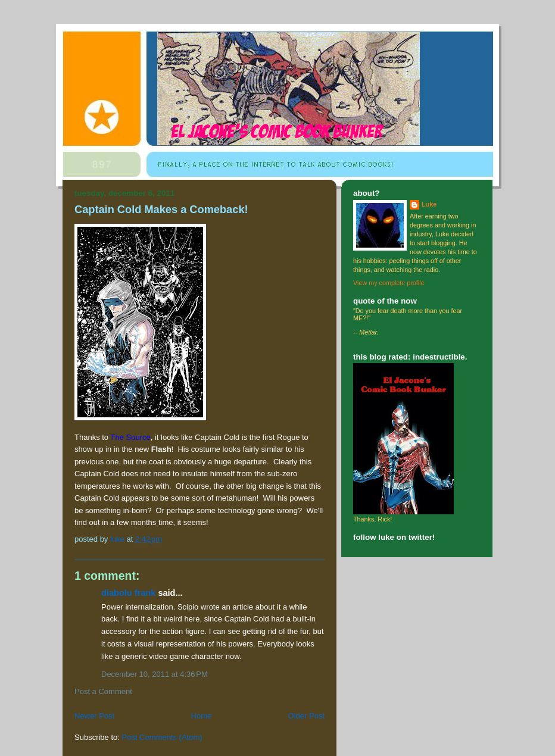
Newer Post (94, 716)
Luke (429, 204)
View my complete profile (389, 283)
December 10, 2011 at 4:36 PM (155, 674)
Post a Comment (103, 691)
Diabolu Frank (128, 593)
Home (202, 716)
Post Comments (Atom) (162, 737)
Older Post (306, 716)
